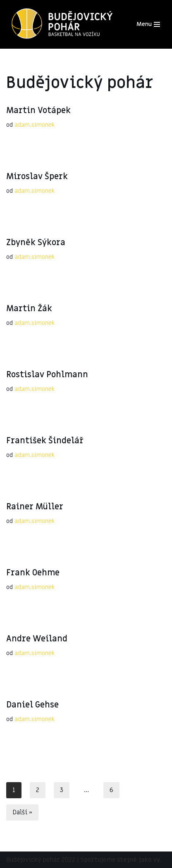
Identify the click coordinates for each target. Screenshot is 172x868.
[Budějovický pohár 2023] (62, 24)
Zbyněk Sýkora (36, 243)
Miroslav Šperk (37, 177)
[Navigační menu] (148, 24)
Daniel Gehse (32, 705)
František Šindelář (45, 441)
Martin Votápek (38, 111)
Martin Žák (29, 309)
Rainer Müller (35, 507)
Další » (22, 812)
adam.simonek (35, 125)
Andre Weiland (37, 639)
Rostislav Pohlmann (47, 375)
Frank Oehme (33, 573)
